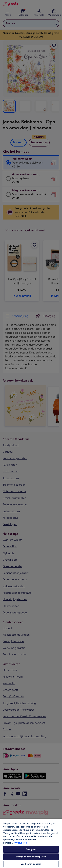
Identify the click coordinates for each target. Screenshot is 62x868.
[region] (31, 843)
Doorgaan (31, 849)
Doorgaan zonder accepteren (31, 857)
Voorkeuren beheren (31, 864)
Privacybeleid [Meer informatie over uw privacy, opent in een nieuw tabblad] (21, 843)
